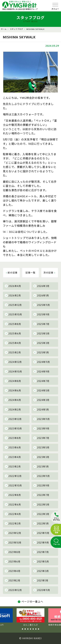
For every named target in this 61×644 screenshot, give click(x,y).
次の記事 (50, 273)
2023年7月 (41, 438)
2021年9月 (41, 543)
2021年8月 (13, 552)
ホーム (4, 29)
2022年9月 (41, 485)
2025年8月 (13, 324)
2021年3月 (41, 571)
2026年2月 (13, 295)
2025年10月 (13, 314)
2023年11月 (42, 419)
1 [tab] (22, 629)
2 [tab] (25, 629)
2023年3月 (41, 457)
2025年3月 (41, 343)
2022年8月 (13, 495)
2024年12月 (13, 362)
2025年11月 (42, 305)
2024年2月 (13, 410)
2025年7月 (41, 324)
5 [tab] (33, 629)
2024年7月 (41, 381)
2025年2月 (13, 352)
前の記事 (11, 273)
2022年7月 (41, 495)
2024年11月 (42, 362)
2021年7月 (41, 552)
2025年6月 (13, 333)
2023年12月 (13, 419)
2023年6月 (13, 447)
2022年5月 (41, 505)
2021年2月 (13, 580)
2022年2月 (13, 523)
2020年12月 (13, 590)
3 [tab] (28, 629)
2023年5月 (41, 447)
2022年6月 (13, 505)
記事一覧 (30, 273)
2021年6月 (13, 561)
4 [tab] (31, 629)
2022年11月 (42, 476)
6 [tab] (36, 629)
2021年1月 (41, 580)
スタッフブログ (17, 29)
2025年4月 (13, 343)
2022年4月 (13, 514)
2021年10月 (13, 543)
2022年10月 (13, 485)
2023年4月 (13, 457)
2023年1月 (41, 466)
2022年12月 (13, 476)
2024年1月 (41, 410)
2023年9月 (41, 428)
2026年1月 (41, 295)
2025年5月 (41, 333)
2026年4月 (13, 286)
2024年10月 (13, 371)
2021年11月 (41, 533)
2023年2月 (13, 466)
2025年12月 (13, 305)
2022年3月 (41, 514)
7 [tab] (39, 629)
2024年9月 (41, 371)
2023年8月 (13, 438)
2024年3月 (41, 400)
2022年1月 (41, 523)
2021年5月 (41, 561)
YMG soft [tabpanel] (30, 617)
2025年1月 (41, 352)
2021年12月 (13, 533)
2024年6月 (13, 390)
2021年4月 (13, 571)
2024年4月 (13, 400)
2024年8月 (13, 381)
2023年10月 (13, 428)
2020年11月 (42, 590)
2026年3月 (41, 286)
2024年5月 (41, 390)
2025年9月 (41, 314)
